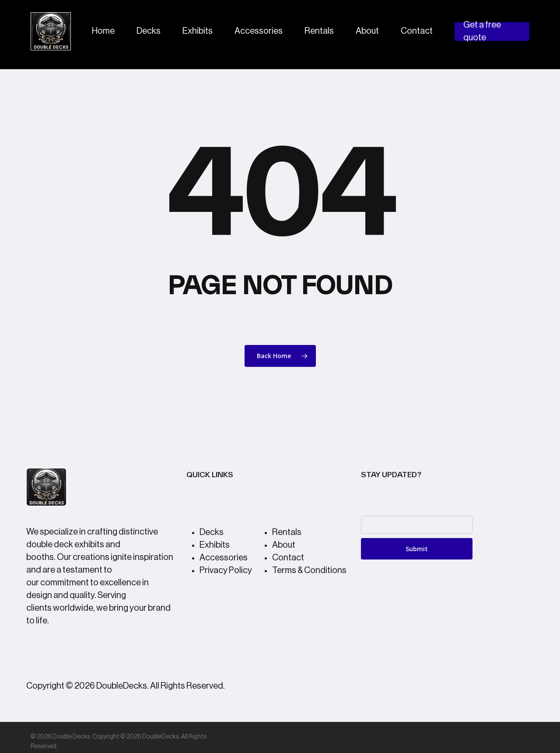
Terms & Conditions (309, 570)
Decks (212, 532)
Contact (288, 558)
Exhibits (215, 545)
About (284, 545)
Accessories (224, 558)
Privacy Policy (226, 570)
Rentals (287, 532)
